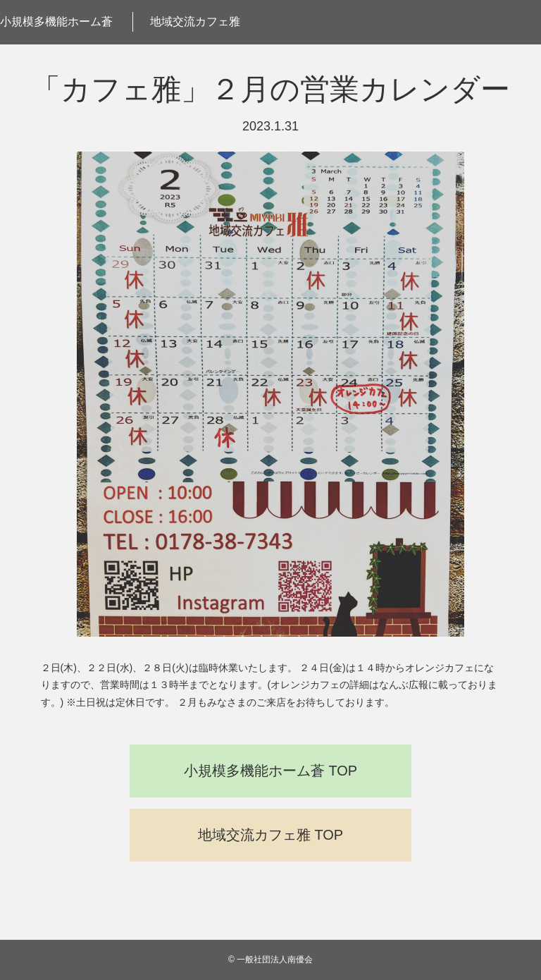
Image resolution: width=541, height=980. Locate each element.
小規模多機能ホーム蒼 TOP (270, 771)
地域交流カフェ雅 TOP (270, 835)
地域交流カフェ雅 (195, 22)
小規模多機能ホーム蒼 (56, 22)
